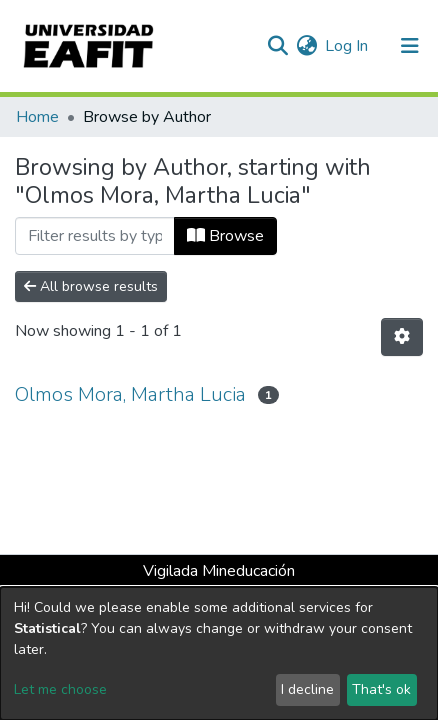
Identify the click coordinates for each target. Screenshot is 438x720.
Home (37, 117)
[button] (306, 46)
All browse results (91, 286)
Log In (347, 46)
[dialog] (219, 653)
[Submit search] (277, 46)
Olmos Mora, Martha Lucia (130, 394)
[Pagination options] (402, 337)
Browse (225, 236)
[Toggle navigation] (410, 46)
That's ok (381, 689)
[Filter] (95, 236)
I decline (307, 689)
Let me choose (60, 689)
